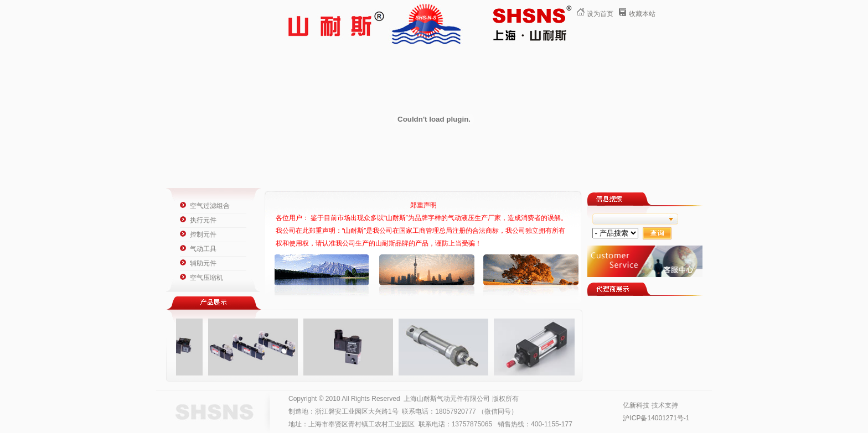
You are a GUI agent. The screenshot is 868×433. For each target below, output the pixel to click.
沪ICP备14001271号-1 (656, 418)
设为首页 (600, 14)
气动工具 (203, 249)
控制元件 (203, 234)
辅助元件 (203, 263)
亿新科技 (636, 405)
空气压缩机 (206, 278)
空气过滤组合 (210, 206)
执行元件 (203, 220)
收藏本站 (642, 14)
